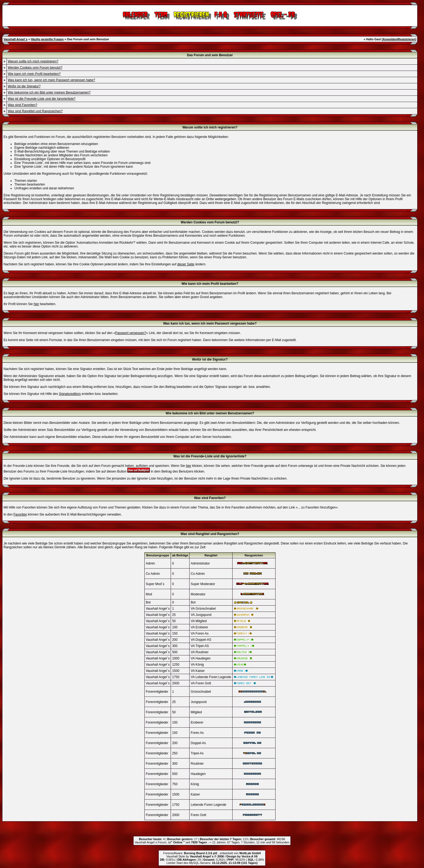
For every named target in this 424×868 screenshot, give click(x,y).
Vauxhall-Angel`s (16, 39)
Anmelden (390, 39)
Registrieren (407, 39)
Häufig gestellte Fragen (47, 39)
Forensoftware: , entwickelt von (212, 853)
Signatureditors (70, 394)
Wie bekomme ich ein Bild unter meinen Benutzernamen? (49, 93)
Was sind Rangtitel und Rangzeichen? (35, 111)
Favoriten (20, 514)
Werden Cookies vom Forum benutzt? (35, 68)
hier (36, 304)
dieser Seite (186, 264)
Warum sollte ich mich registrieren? (33, 61)
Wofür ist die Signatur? (24, 86)
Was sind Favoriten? (23, 105)
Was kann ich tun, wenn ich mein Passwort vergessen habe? (52, 80)
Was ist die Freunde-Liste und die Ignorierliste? (42, 99)
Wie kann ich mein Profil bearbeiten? (34, 74)
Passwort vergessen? (131, 333)
